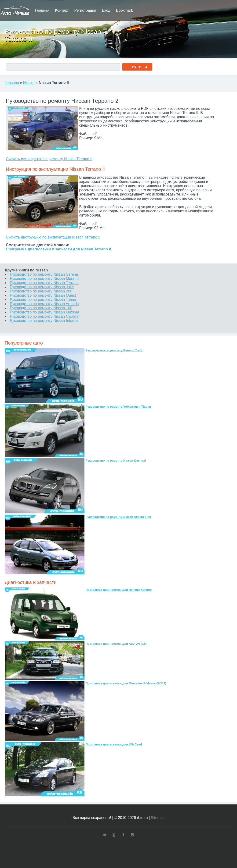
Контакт (62, 10)
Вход (106, 10)
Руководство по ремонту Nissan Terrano (44, 283)
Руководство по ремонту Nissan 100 (41, 308)
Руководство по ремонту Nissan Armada (44, 304)
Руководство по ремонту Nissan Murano (44, 279)
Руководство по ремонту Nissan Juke (42, 287)
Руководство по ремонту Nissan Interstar (45, 321)
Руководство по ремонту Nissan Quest (43, 295)
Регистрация (85, 10)
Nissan (29, 83)
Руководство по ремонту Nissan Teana (43, 300)
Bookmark (124, 10)
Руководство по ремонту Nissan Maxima (44, 312)
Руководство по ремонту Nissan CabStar (45, 316)
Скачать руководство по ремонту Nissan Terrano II (49, 159)
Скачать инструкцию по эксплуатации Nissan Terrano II (53, 237)
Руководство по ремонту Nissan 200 (41, 291)
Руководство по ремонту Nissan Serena (44, 274)
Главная (42, 10)
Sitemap (158, 818)
